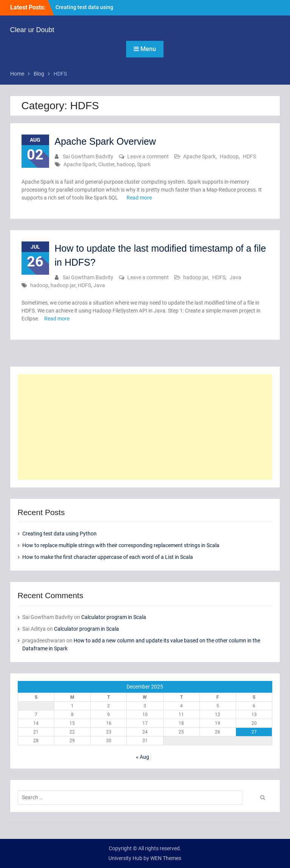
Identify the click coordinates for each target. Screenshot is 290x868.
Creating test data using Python (59, 534)
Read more (139, 198)
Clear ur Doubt (32, 30)
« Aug (143, 757)
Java (235, 277)
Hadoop (229, 156)
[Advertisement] (145, 427)
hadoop (126, 164)
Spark (144, 164)
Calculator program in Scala (114, 617)
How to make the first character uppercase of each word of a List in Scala (108, 557)
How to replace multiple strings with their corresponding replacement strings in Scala (121, 545)
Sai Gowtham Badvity (88, 156)
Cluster (106, 164)
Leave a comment (148, 156)
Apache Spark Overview (105, 141)
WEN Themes (166, 858)
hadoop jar (196, 277)
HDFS (249, 156)
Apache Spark (199, 156)
